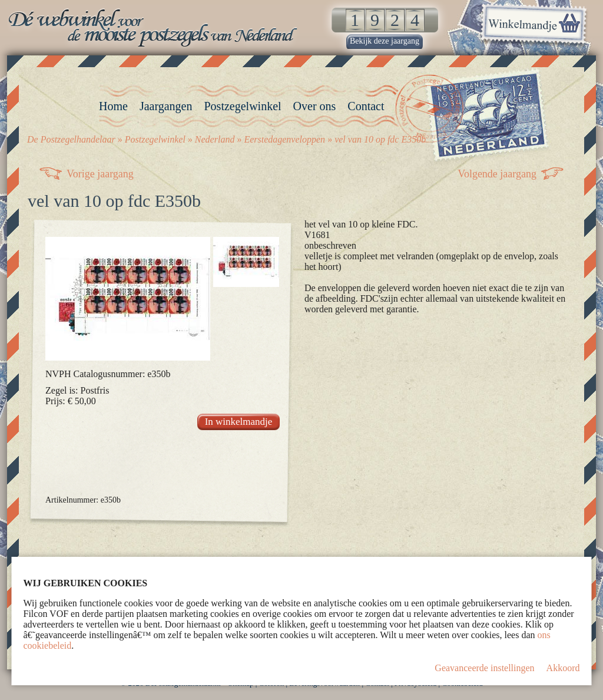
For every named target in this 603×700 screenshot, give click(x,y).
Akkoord (563, 668)
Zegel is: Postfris (77, 390)
